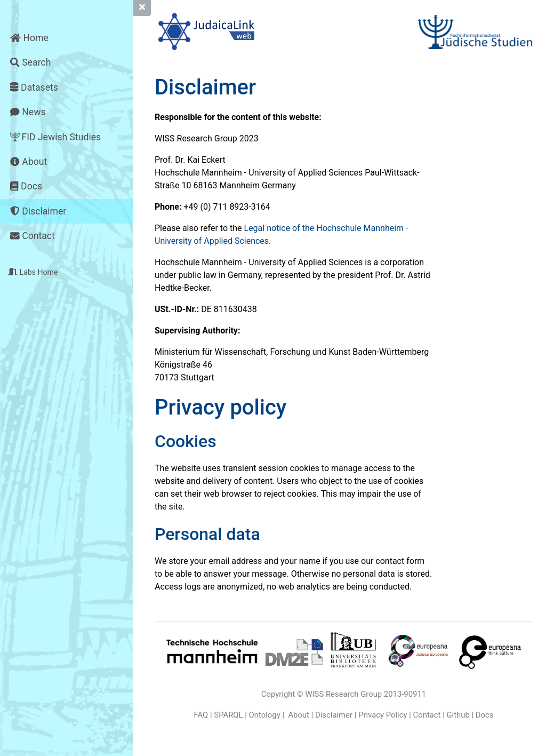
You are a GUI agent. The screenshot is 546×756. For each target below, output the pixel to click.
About (29, 162)
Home (29, 38)
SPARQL (228, 715)
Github (458, 715)
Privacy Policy (383, 715)
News (28, 112)
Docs (26, 186)
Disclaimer (38, 211)
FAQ (201, 715)
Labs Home (33, 272)
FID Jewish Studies (55, 138)
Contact (32, 236)
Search (30, 62)
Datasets (34, 87)
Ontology (265, 715)
